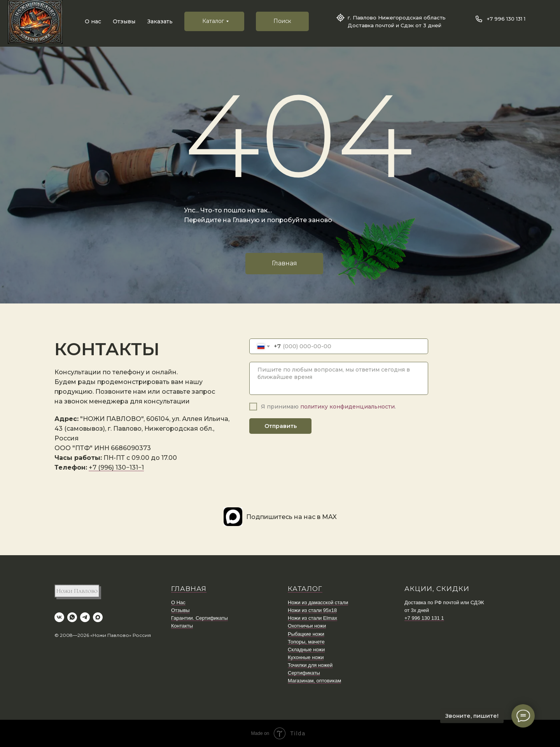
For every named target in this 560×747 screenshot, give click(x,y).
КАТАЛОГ (305, 589)
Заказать (160, 21)
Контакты (182, 626)
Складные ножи (306, 650)
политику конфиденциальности (347, 407)
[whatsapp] (72, 617)
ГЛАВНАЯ (189, 589)
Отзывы (124, 21)
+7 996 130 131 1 (506, 19)
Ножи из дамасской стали (318, 602)
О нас (93, 21)
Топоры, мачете (306, 642)
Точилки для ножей (310, 665)
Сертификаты (304, 673)
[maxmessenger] (98, 617)
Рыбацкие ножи (306, 634)
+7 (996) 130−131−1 (116, 467)
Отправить (281, 426)
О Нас (178, 602)
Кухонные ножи (306, 657)
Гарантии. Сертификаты (199, 618)
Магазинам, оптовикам (314, 681)
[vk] (59, 617)
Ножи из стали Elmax (312, 618)
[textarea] (339, 378)
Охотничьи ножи (307, 626)
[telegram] (85, 617)
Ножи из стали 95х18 (312, 610)
